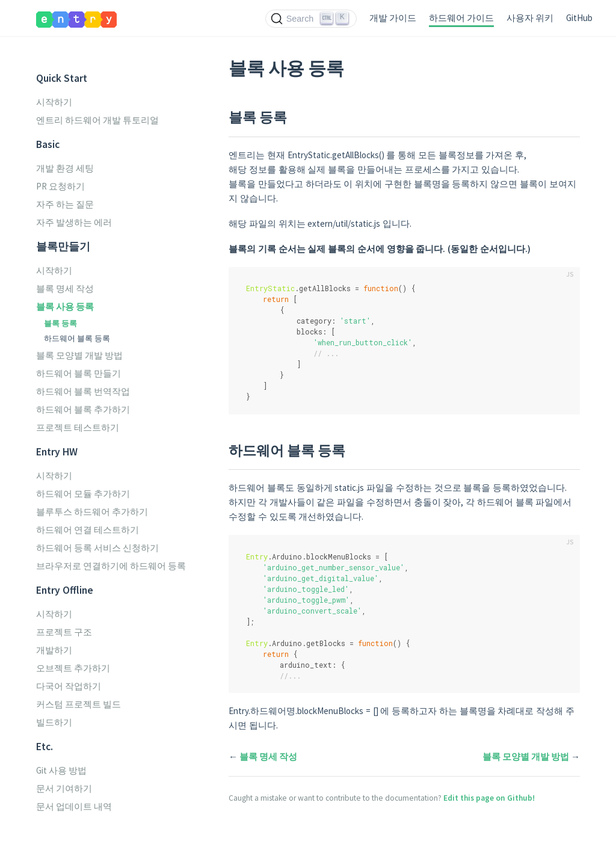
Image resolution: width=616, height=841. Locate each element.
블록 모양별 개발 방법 (79, 355)
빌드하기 (54, 722)
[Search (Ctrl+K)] (311, 19)
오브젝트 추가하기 (73, 668)
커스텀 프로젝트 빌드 (79, 704)
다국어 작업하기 (69, 686)
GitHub (579, 18)
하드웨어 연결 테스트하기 (88, 530)
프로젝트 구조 (64, 632)
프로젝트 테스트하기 (78, 427)
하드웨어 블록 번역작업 (83, 391)
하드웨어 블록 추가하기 (83, 409)
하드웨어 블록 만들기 (79, 373)
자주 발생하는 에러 (74, 222)
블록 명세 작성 (65, 288)
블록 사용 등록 (65, 307)
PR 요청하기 (60, 186)
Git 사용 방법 (61, 770)
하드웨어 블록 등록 (77, 338)
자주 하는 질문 (65, 204)
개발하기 (54, 650)
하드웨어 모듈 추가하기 (83, 494)
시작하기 (54, 102)
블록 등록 (60, 323)
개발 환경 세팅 (65, 168)
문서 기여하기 (64, 788)
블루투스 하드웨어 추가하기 (92, 512)
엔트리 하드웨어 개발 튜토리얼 (97, 120)
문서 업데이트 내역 (74, 806)
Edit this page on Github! (489, 798)
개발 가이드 (393, 18)
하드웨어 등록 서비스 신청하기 (97, 548)
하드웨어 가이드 (461, 18)
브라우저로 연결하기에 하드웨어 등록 (111, 566)
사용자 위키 (530, 18)
